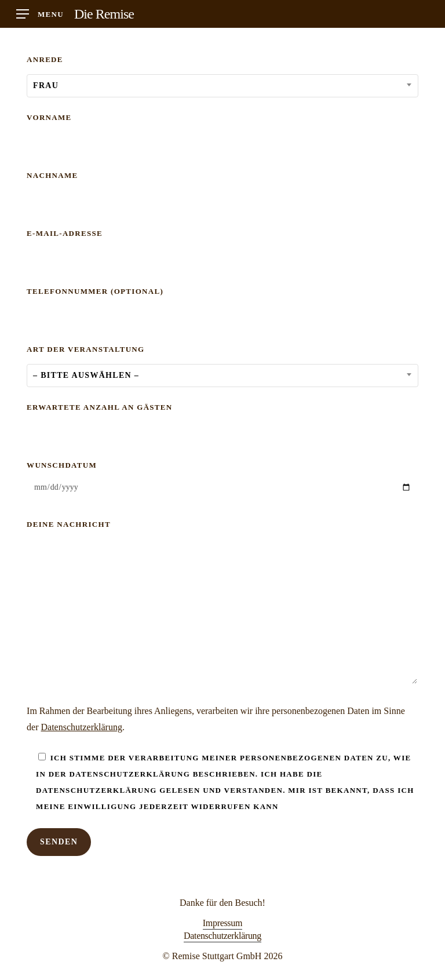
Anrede (222, 75)
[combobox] (222, 86)
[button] (40, 14)
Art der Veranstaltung (222, 365)
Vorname (222, 133)
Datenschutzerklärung (82, 727)
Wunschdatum (222, 481)
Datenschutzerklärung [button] (222, 936)
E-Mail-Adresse (222, 249)
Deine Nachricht (222, 604)
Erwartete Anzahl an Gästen (222, 423)
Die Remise (104, 14)
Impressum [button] (222, 923)
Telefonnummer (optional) (222, 307)
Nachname (222, 191)
